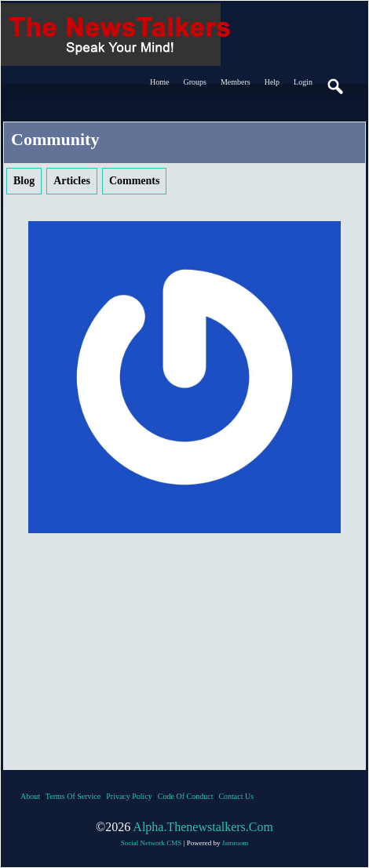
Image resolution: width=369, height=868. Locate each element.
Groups (194, 82)
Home (159, 82)
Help (272, 82)
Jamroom (236, 843)
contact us (236, 796)
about (30, 796)
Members (236, 82)
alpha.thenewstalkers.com (203, 827)
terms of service (73, 796)
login (303, 82)
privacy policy (129, 796)
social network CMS (152, 843)
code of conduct (186, 796)
